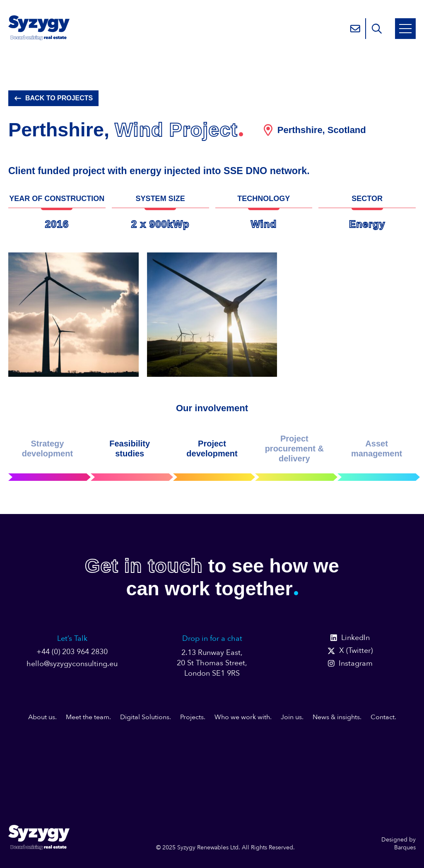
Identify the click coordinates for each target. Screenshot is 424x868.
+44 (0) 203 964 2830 (72, 652)
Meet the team (88, 717)
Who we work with (242, 717)
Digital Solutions (145, 717)
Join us (291, 717)
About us (42, 717)
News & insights (336, 717)
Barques (405, 847)
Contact (383, 717)
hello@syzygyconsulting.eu (72, 664)
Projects (192, 717)
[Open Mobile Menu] (405, 29)
